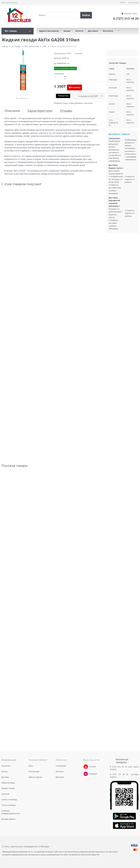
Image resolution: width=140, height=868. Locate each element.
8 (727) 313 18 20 (118, 767)
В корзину (76, 87)
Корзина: (130, 14)
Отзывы (66, 111)
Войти (123, 3)
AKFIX (69, 53)
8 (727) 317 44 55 (120, 774)
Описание (12, 111)
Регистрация (133, 3)
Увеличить (23, 98)
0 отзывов (78, 53)
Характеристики (40, 111)
